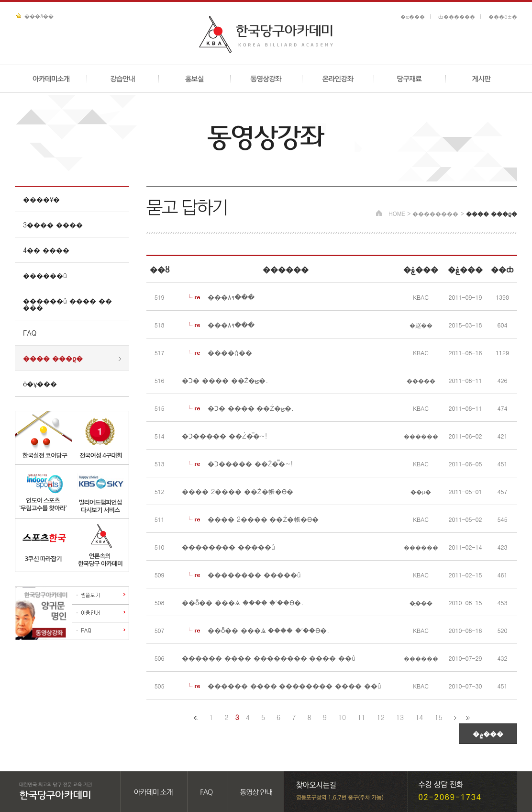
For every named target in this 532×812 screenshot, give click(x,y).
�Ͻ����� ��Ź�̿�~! (224, 436)
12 (381, 717)
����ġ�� (230, 352)
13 (400, 717)
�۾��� (488, 733)
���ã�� (39, 16)
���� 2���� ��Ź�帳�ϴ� (237, 491)
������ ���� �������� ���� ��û (269, 658)
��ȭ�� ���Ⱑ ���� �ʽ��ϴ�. (243, 602)
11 (361, 717)
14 (419, 717)
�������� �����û (228, 547)
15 (439, 717)
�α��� (413, 17)
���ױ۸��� (231, 297)
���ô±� (503, 17)
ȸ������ (457, 17)
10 (342, 717)
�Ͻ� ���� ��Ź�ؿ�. (225, 380)
